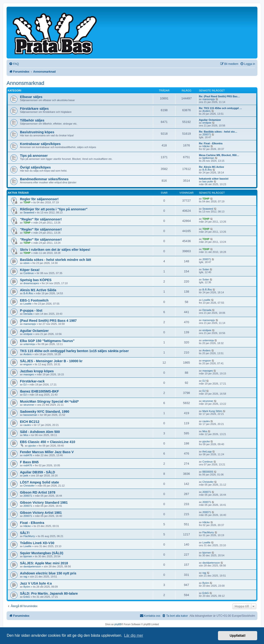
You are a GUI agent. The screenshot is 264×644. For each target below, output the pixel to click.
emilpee (207, 123)
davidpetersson (32, 566)
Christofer (29, 486)
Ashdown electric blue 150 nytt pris (48, 573)
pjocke (32, 446)
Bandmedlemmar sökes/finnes (44, 179)
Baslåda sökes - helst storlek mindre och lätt (56, 260)
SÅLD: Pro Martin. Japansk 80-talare (49, 593)
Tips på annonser (34, 156)
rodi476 (28, 455)
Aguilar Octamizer (210, 120)
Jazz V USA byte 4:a (36, 583)
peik (26, 475)
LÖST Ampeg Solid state (39, 482)
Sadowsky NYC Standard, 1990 (45, 412)
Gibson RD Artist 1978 (38, 492)
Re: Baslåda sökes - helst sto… (218, 132)
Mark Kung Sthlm (212, 411)
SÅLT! (25, 533)
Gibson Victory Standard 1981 (44, 503)
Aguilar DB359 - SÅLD (37, 472)
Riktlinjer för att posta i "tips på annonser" (54, 209)
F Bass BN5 (29, 462)
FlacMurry (29, 536)
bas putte (208, 181)
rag (25, 577)
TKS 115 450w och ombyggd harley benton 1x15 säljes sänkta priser (74, 351)
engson (28, 364)
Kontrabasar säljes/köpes (40, 144)
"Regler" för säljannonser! (41, 219)
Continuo (29, 273)
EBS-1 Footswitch (34, 300)
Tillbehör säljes (32, 120)
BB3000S (208, 472)
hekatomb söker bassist (214, 179)
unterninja (29, 344)
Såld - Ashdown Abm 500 (40, 432)
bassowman (30, 415)
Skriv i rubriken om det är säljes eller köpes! (55, 250)
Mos (26, 435)
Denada (28, 314)
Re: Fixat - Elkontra (211, 143)
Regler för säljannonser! (39, 199)
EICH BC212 (30, 422)
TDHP (27, 202)
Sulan (206, 269)
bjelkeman (208, 158)
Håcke (206, 146)
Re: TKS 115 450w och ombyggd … (220, 108)
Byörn (27, 587)
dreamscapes (31, 283)
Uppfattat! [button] (238, 636)
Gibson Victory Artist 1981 (41, 513)
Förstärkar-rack (32, 381)
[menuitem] (14, 64)
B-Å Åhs (207, 170)
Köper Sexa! (30, 270)
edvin (27, 263)
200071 (207, 134)
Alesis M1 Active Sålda (38, 290)
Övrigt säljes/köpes (35, 167)
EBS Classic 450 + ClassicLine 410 (48, 442)
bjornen (28, 556)
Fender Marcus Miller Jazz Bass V (47, 452)
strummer (29, 405)
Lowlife (27, 304)
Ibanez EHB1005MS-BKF (39, 391)
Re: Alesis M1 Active (212, 167)
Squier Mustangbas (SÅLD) (42, 553)
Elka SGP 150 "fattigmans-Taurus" (47, 341)
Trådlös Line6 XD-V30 (37, 543)
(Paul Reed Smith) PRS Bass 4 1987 (48, 321)
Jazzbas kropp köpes (37, 371)
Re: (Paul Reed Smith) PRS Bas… (219, 96)
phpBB (118, 624)
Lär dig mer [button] (134, 635)
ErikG (27, 597)
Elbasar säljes (31, 97)
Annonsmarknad (25, 83)
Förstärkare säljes (34, 109)
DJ (25, 385)
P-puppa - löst (31, 310)
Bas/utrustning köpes (37, 132)
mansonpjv (209, 99)
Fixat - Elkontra (32, 523)
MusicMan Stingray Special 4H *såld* (49, 401)
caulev (27, 425)
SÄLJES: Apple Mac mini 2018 (44, 563)
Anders (207, 111)
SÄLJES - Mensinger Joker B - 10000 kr (51, 361)
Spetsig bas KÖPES (36, 280)
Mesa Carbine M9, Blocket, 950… (219, 155)
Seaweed (29, 212)
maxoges (29, 374)
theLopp (207, 452)
